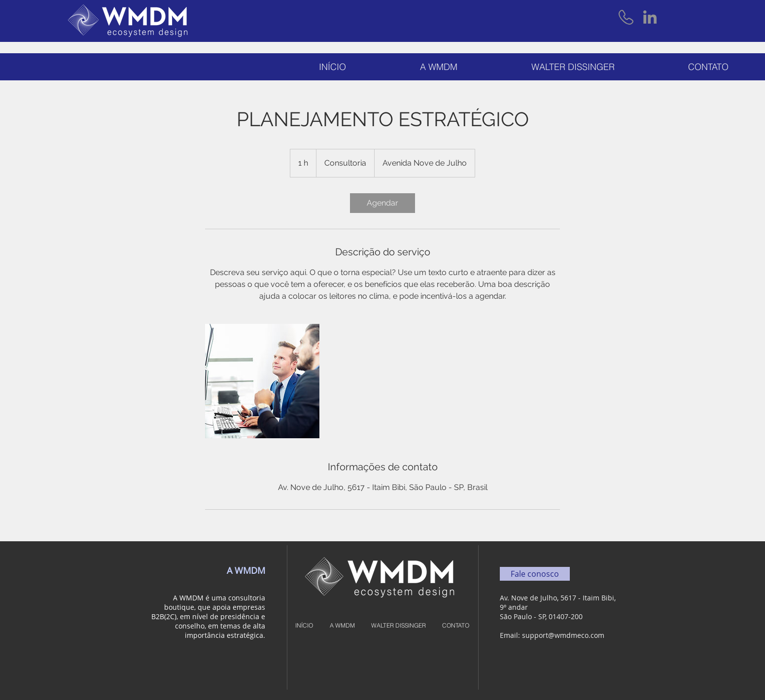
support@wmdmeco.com (563, 635)
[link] (382, 203)
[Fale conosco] (535, 574)
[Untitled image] (262, 381)
